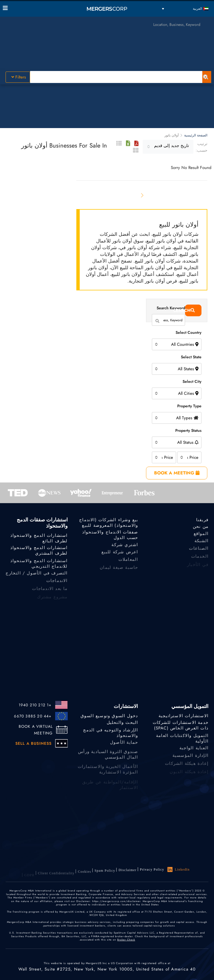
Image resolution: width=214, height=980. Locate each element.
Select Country (189, 332)
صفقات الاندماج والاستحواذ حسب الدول (110, 536)
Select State (191, 357)
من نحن (201, 527)
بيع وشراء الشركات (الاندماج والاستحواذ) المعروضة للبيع (109, 524)
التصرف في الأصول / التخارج (37, 576)
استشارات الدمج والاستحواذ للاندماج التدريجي (39, 567)
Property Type (189, 406)
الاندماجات (57, 584)
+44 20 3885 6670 (33, 716)
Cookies (84, 876)
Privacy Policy (152, 870)
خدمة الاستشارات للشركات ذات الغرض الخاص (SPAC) (181, 726)
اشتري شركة (125, 547)
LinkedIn (179, 870)
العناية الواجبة (194, 751)
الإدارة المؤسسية (190, 759)
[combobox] (168, 147)
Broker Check (126, 947)
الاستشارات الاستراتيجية (183, 716)
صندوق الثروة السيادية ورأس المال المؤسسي (108, 761)
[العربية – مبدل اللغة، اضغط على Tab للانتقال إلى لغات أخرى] (185, 8)
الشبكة (201, 544)
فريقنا (202, 520)
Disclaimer (127, 872)
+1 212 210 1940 (35, 705)
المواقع (201, 535)
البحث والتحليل (122, 723)
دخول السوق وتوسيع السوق (109, 716)
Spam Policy (105, 874)
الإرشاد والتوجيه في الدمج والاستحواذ (110, 736)
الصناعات (199, 552)
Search (190, 310)
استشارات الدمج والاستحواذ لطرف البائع (39, 539)
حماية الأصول (124, 745)
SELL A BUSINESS (34, 743)
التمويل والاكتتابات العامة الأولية (182, 742)
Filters (19, 77)
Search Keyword (171, 308)
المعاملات (128, 563)
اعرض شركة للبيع (120, 555)
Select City (192, 381)
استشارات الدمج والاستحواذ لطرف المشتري (39, 552)
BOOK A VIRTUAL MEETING (36, 730)
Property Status (188, 430)
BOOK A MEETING (177, 473)
